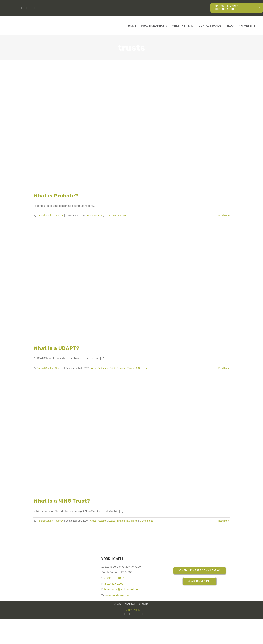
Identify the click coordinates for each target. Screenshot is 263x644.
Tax (128, 521)
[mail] (142, 614)
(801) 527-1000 (114, 584)
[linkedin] (18, 8)
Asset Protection (100, 368)
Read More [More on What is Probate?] (224, 216)
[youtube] (22, 8)
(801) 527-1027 (114, 578)
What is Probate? (56, 196)
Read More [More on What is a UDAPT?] (224, 368)
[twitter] (138, 614)
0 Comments (120, 216)
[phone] (35, 8)
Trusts (108, 216)
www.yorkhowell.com (118, 595)
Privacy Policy (131, 610)
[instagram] (31, 8)
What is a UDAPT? (56, 348)
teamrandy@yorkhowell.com (122, 589)
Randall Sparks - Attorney (50, 216)
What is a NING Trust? (62, 501)
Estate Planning (95, 216)
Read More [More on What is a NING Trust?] (224, 521)
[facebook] (26, 8)
